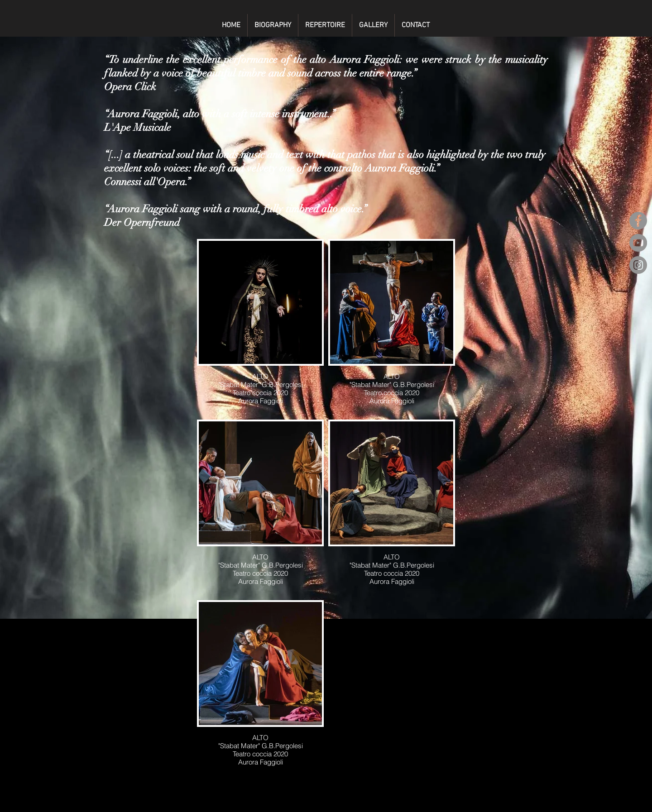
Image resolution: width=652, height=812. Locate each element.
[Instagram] (638, 265)
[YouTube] (638, 243)
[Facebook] (638, 221)
